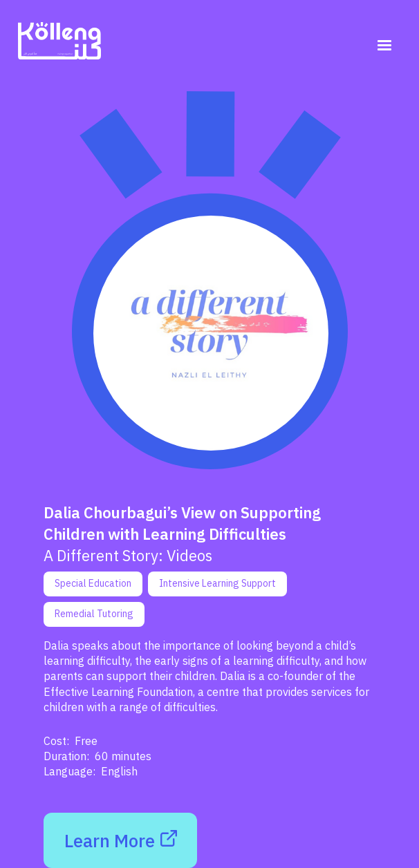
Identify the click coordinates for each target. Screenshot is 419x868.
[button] (384, 46)
